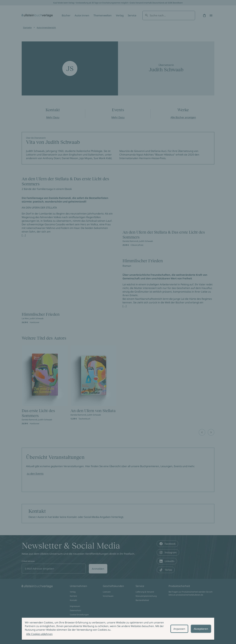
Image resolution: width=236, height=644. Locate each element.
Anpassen (179, 629)
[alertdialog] (118, 629)
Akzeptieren (201, 629)
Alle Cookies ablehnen (39, 634)
